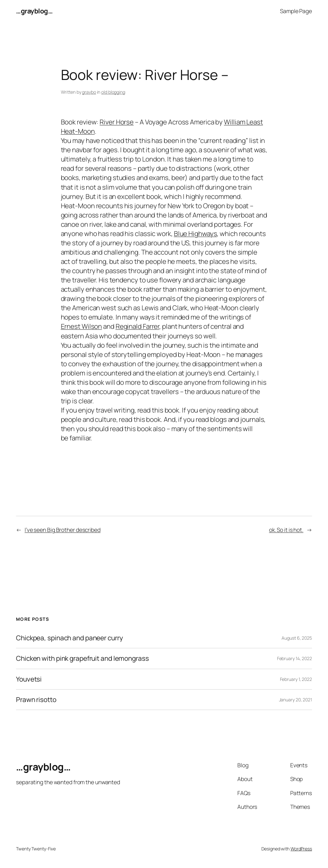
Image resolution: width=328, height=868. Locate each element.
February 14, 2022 (295, 658)
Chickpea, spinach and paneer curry (70, 638)
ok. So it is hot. (286, 530)
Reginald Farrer (138, 326)
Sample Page (296, 11)
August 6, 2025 (297, 638)
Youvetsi (29, 679)
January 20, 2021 (295, 700)
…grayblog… (34, 11)
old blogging (113, 92)
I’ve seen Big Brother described (63, 530)
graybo (89, 92)
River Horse (117, 122)
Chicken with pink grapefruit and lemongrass (82, 658)
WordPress (301, 849)
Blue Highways (196, 233)
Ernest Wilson (82, 326)
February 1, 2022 (296, 679)
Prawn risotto (36, 700)
